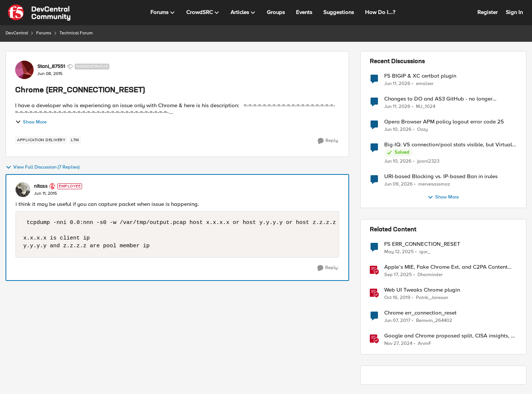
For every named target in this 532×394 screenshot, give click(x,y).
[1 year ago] (399, 252)
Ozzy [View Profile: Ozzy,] (422, 130)
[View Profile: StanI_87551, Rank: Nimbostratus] (24, 70)
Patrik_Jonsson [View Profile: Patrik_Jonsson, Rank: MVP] (432, 298)
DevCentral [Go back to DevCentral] (17, 33)
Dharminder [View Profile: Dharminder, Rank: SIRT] (430, 275)
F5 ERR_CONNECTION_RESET (422, 244)
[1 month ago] (397, 84)
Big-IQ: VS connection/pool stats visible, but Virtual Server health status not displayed (448, 145)
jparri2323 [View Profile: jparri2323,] (428, 161)
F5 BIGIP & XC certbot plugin (420, 76)
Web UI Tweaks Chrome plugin (422, 290)
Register (487, 12)
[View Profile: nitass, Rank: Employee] (23, 190)
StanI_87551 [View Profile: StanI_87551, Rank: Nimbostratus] (51, 67)
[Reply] (328, 141)
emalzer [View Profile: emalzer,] (425, 83)
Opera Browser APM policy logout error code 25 (444, 122)
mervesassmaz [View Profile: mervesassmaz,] (434, 184)
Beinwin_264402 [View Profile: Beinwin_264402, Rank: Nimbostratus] (434, 321)
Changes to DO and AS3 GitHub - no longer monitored (438, 99)
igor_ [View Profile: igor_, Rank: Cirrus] (425, 252)
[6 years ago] (397, 298)
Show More (31, 122)
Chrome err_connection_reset (420, 313)
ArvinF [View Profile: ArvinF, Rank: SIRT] (424, 344)
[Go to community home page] (39, 13)
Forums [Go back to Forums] (44, 33)
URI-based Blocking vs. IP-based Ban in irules (441, 176)
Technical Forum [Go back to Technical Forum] (76, 33)
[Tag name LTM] (75, 140)
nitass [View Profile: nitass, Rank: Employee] (41, 186)
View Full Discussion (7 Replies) (42, 167)
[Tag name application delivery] (41, 140)
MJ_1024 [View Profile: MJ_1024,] (426, 107)
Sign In (514, 12)
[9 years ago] (397, 321)
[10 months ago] (398, 275)
